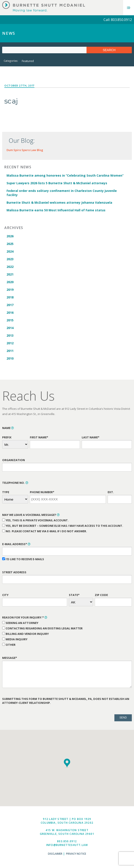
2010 (10, 358)
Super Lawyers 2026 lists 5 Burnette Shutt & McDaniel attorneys (57, 183)
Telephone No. (15, 483)
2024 (10, 251)
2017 (10, 305)
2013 (10, 335)
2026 (10, 236)
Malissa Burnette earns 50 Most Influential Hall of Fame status (56, 210)
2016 (10, 313)
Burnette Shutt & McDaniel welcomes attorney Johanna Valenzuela (59, 202)
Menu (129, 8)
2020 (10, 282)
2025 (10, 244)
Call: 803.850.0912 (118, 20)
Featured (28, 61)
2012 (10, 343)
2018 (10, 297)
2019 (10, 290)
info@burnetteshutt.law (67, 845)
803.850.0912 (67, 841)
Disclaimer (55, 854)
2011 (10, 351)
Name (8, 428)
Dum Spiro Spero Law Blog (25, 150)
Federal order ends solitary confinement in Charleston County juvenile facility (62, 193)
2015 (10, 320)
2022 (10, 267)
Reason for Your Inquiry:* (25, 617)
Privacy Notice (76, 854)
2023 (10, 259)
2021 (10, 274)
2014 (10, 328)
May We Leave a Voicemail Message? (31, 515)
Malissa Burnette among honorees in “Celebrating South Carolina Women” (65, 175)
